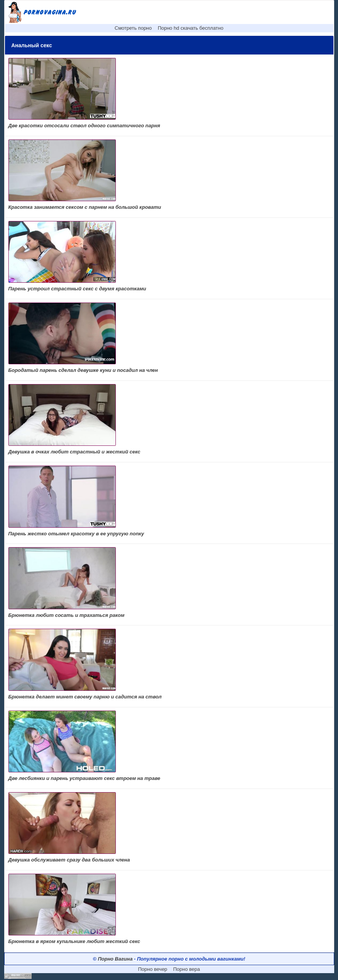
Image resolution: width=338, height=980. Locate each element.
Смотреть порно (133, 28)
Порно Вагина (115, 959)
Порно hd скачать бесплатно (191, 28)
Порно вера (186, 969)
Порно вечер (153, 969)
